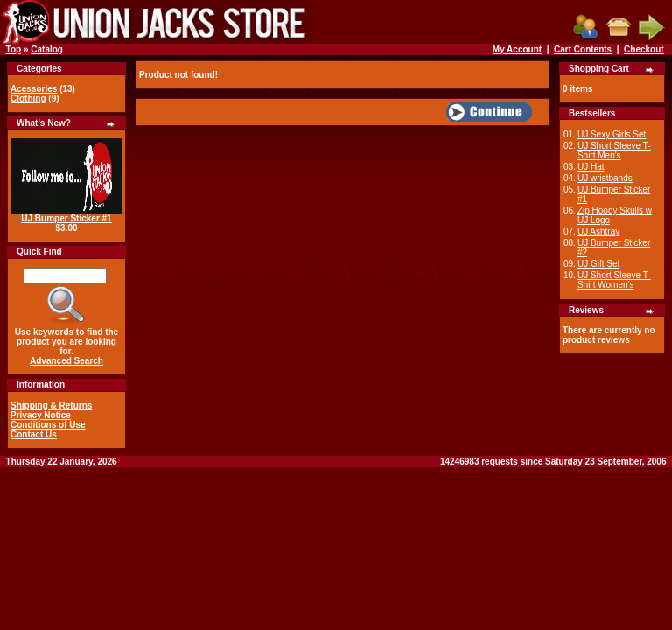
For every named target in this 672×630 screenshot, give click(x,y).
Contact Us (34, 434)
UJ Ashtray (598, 231)
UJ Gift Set (598, 264)
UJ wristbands (605, 178)
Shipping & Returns (51, 406)
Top (14, 49)
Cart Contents (583, 49)
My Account (517, 49)
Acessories (34, 89)
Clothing (28, 98)
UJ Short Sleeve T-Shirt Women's (614, 280)
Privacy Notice (41, 415)
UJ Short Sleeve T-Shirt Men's (614, 150)
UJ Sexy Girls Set (612, 134)
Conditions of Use (48, 425)
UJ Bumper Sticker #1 (66, 218)
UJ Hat (591, 167)
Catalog (47, 49)
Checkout (644, 49)
